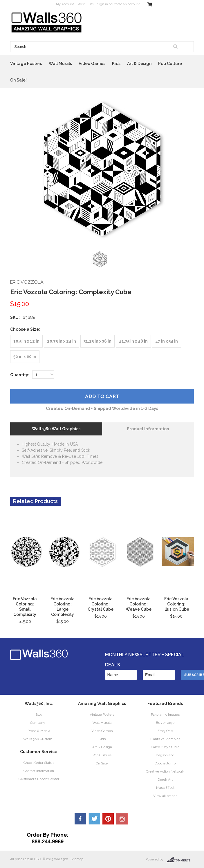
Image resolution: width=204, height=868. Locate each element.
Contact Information (39, 771)
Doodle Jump (165, 763)
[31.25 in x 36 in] (98, 341)
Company (38, 723)
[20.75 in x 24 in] (62, 341)
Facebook (80, 819)
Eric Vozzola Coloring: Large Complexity (63, 607)
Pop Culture (170, 64)
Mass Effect (165, 788)
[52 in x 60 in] (25, 357)
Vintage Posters (26, 64)
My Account (65, 4)
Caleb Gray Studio (165, 747)
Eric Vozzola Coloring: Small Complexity (25, 607)
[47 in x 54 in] (167, 341)
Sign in (103, 4)
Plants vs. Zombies (165, 739)
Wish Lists (86, 4)
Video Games (92, 64)
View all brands (165, 796)
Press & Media (39, 731)
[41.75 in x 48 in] (133, 341)
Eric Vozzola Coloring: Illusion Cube (176, 604)
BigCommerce (180, 860)
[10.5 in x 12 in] (26, 341)
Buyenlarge (165, 723)
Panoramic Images (165, 715)
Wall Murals (60, 64)
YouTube (122, 819)
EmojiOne (165, 731)
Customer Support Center (39, 779)
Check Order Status (39, 763)
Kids (116, 64)
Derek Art (165, 780)
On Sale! (18, 80)
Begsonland (165, 755)
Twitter (94, 819)
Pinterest (108, 819)
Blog (39, 715)
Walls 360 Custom (38, 739)
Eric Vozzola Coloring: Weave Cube (139, 604)
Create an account (126, 4)
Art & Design (139, 64)
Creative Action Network (165, 771)
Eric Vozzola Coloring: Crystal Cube (101, 604)
